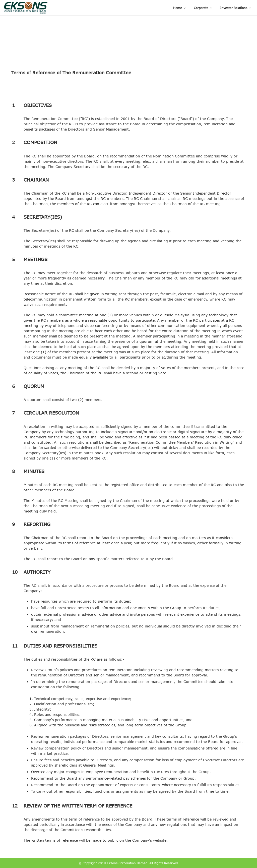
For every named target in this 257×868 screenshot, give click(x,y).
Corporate (203, 8)
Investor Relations (236, 8)
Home (180, 8)
